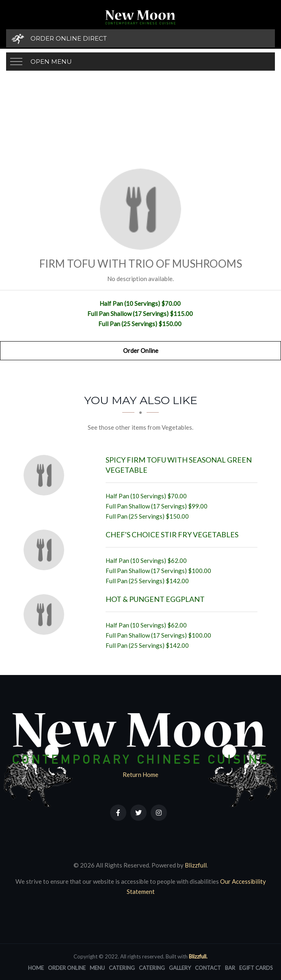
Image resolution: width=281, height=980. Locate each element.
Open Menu (51, 62)
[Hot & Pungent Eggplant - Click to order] (46, 614)
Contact (208, 968)
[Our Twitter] (138, 813)
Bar (230, 968)
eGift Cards (256, 968)
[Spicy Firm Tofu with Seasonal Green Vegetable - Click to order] (46, 475)
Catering (122, 968)
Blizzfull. (198, 956)
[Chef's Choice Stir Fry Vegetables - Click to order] (46, 550)
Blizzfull (196, 865)
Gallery (180, 968)
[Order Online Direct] (140, 38)
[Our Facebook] (118, 813)
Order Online (141, 350)
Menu (97, 968)
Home (36, 968)
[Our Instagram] (159, 813)
